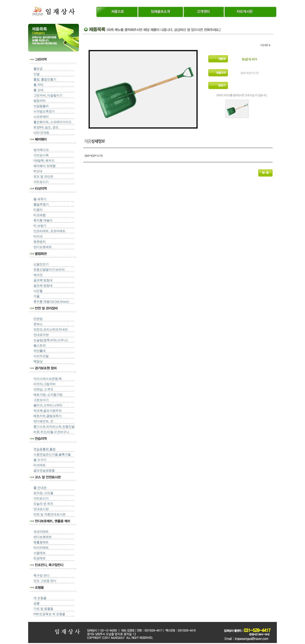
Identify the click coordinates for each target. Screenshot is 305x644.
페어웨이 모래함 (45, 166)
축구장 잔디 (41, 576)
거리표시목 (41, 155)
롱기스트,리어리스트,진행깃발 (54, 427)
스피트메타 (41, 117)
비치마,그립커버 (45, 384)
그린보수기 (41, 400)
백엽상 (38, 361)
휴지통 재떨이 (43, 220)
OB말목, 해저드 (44, 161)
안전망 (38, 319)
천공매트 (40, 558)
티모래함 (40, 215)
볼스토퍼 (40, 345)
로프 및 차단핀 (43, 177)
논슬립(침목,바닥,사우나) (50, 340)
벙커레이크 (41, 150)
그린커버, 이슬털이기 (48, 95)
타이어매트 (41, 548)
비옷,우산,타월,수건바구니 (51, 432)
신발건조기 (41, 264)
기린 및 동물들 (43, 609)
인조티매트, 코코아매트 (49, 231)
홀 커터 (38, 85)
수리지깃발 (41, 356)
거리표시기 (41, 182)
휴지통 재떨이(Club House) (51, 302)
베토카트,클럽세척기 (48, 416)
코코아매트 (41, 532)
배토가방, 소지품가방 (48, 395)
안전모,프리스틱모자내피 (51, 329)
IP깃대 (38, 171)
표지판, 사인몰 (43, 493)
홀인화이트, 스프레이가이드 (53, 122)
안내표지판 (41, 335)
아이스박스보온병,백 (48, 379)
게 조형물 (40, 598)
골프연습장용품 (44, 471)
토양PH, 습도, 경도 (46, 127)
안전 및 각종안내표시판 (49, 514)
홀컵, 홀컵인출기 (45, 79)
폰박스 (38, 324)
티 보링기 (40, 226)
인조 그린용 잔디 (45, 581)
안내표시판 (41, 509)
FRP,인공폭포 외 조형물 (49, 614)
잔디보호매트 (43, 247)
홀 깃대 (38, 90)
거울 (37, 296)
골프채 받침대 (43, 286)
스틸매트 (40, 553)
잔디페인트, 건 (43, 421)
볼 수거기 (40, 460)
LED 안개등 (41, 133)
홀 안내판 (40, 488)
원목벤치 (40, 242)
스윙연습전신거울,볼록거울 (52, 455)
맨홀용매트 (41, 542)
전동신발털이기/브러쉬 (49, 270)
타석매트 (40, 465)
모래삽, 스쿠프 (43, 389)
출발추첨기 (41, 204)
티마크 (38, 236)
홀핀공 (38, 69)
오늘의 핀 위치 (43, 504)
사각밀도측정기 (44, 111)
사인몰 (38, 291)
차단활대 (40, 351)
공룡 (37, 603)
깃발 (37, 74)
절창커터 (40, 101)
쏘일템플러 (41, 106)
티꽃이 (38, 210)
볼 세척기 (40, 199)
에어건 (38, 275)
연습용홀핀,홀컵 (45, 449)
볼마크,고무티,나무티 (48, 405)
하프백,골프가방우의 (48, 411)
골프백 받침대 (43, 280)
